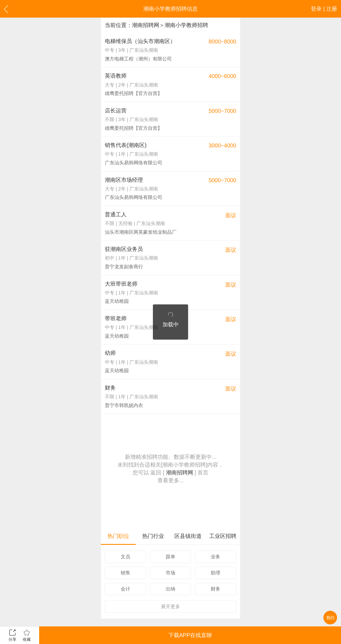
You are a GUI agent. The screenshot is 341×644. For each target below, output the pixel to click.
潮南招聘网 (146, 25)
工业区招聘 (223, 536)
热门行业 (153, 536)
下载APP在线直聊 (190, 635)
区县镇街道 (188, 536)
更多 (170, 606)
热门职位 (118, 536)
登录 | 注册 (324, 9)
